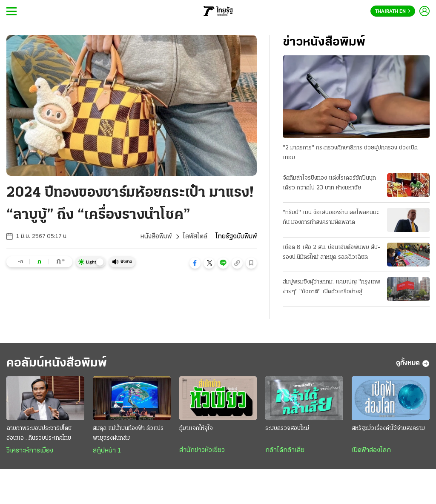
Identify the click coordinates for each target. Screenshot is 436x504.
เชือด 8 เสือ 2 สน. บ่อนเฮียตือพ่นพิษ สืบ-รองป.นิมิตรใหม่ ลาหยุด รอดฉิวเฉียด (331, 252)
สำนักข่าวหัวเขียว (202, 450)
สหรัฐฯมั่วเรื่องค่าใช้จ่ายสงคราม (388, 428)
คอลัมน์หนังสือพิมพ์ (57, 363)
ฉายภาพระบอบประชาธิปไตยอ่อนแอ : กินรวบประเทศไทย (39, 433)
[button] (195, 263)
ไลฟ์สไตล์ (195, 237)
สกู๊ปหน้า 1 (107, 451)
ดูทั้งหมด (413, 364)
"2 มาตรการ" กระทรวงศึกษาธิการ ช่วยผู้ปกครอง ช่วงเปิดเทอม (350, 153)
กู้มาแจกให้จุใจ (196, 428)
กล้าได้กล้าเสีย (285, 450)
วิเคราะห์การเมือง (30, 451)
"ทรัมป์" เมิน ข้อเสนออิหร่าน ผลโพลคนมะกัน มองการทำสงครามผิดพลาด (331, 218)
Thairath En (393, 11)
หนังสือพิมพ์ (156, 237)
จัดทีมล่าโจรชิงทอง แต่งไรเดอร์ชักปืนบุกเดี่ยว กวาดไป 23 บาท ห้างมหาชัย (329, 183)
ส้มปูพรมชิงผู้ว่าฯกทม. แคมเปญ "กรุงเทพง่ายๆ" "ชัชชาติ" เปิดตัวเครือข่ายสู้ (331, 287)
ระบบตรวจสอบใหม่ (287, 428)
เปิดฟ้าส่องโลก (371, 450)
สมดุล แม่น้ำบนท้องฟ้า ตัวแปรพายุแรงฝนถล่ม (128, 433)
